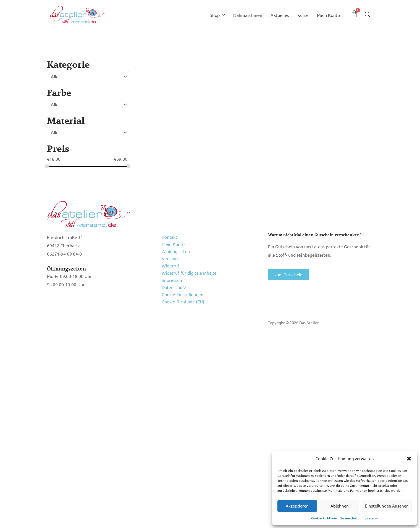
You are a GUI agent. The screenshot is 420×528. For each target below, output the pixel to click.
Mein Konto (328, 15)
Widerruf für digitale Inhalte (189, 273)
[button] (409, 459)
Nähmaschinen (248, 15)
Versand (170, 258)
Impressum (370, 518)
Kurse (303, 15)
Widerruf (170, 266)
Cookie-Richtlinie (324, 518)
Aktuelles (280, 15)
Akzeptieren (297, 506)
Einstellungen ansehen (387, 506)
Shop (217, 15)
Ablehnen (340, 506)
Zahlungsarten (176, 251)
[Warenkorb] (354, 14)
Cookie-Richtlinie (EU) (183, 301)
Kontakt (169, 237)
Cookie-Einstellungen (183, 294)
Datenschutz (349, 518)
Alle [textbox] (55, 76)
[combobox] (88, 77)
